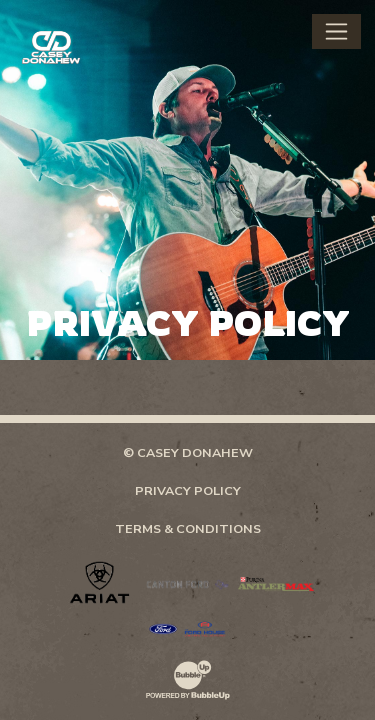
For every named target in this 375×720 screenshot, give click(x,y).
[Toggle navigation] (336, 31)
